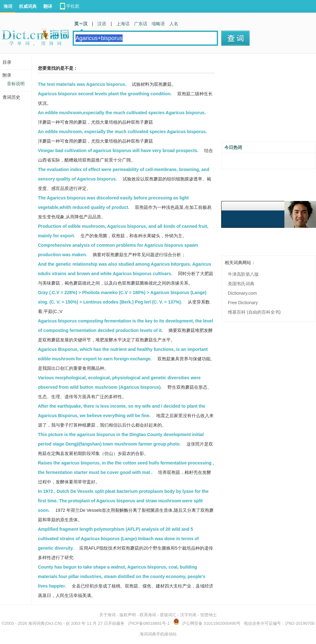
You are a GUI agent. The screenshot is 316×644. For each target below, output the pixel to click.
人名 (174, 24)
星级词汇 (168, 615)
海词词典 (36, 623)
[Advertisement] (269, 100)
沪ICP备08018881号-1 (149, 623)
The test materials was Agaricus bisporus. (82, 84)
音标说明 (16, 84)
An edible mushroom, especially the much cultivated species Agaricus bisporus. (122, 132)
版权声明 (128, 615)
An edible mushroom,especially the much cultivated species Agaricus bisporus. (122, 113)
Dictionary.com (242, 293)
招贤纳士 (209, 615)
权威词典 (28, 6)
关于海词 (107, 615)
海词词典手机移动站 (158, 634)
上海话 (123, 24)
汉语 (102, 24)
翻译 (48, 6)
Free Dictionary (243, 303)
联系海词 (148, 615)
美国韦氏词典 (241, 284)
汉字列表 (188, 615)
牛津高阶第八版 (243, 274)
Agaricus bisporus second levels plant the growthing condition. (105, 94)
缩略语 (158, 24)
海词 (8, 6)
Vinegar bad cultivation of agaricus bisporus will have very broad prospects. (118, 151)
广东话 (141, 24)
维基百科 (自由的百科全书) (254, 312)
